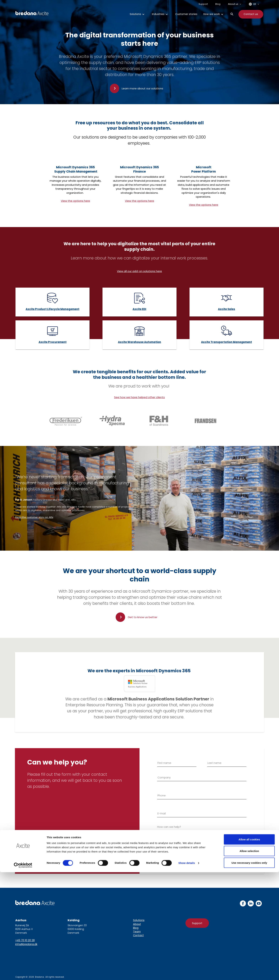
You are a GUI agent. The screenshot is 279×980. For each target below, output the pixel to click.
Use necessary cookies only (249, 970)
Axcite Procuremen (52, 342)
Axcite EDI (139, 309)
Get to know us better (143, 617)
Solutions (139, 920)
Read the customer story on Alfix (34, 517)
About (137, 924)
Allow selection (249, 959)
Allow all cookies (249, 947)
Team (137, 932)
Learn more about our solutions (142, 88)
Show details (187, 971)
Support (197, 923)
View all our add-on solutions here (139, 271)
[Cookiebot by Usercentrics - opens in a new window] (23, 973)
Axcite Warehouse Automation (139, 342)
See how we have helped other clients (139, 397)
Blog (136, 928)
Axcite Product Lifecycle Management (52, 309)
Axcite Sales (227, 309)
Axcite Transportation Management (227, 342)
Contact (138, 935)
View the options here (75, 201)
